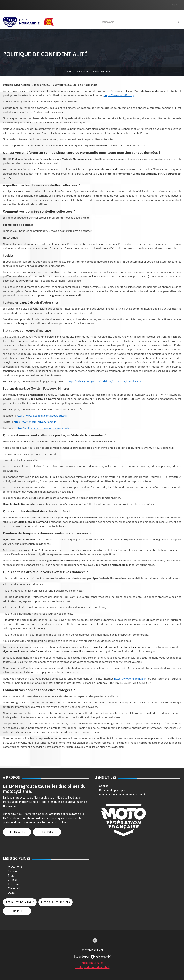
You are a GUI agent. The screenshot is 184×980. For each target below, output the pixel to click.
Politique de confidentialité (92, 967)
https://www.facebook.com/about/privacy (42, 416)
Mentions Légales (92, 963)
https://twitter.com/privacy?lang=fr (35, 422)
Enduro (12, 871)
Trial (11, 876)
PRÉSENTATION (17, 832)
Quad (11, 893)
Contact (104, 786)
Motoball (14, 888)
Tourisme (14, 884)
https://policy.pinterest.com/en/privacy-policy (43, 428)
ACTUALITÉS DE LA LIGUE (20, 902)
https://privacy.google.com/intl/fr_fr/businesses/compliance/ (104, 381)
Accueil (70, 72)
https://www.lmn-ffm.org (119, 95)
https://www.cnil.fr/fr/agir (130, 679)
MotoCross (15, 867)
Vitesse (13, 880)
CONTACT (17, 911)
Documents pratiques (113, 790)
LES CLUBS (47, 832)
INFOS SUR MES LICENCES (55, 902)
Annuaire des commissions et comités (123, 794)
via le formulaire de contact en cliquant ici (110, 647)
